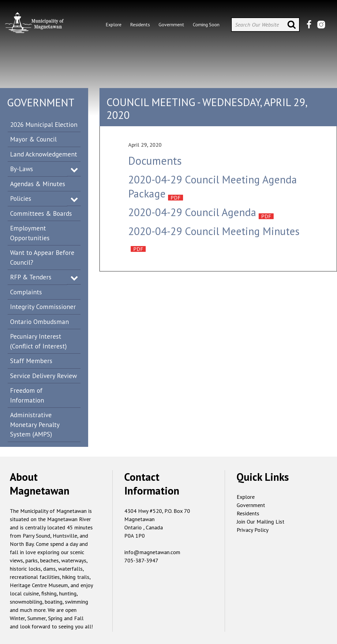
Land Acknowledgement (44, 154)
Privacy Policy (253, 530)
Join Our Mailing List (260, 522)
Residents (248, 513)
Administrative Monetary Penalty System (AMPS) (35, 425)
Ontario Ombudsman (39, 322)
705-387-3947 (141, 560)
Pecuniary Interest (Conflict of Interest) (38, 341)
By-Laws (22, 169)
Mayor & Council (33, 139)
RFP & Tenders (31, 277)
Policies (21, 199)
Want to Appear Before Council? (42, 258)
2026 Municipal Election (44, 125)
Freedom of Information (27, 395)
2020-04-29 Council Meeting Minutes (214, 231)
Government (251, 505)
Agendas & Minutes (38, 184)
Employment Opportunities (30, 233)
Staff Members (31, 361)
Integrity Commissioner (43, 307)
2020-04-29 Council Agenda (192, 212)
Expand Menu (74, 169)
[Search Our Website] (265, 25)
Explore (246, 497)
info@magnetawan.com (152, 552)
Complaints (26, 292)
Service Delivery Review (43, 376)
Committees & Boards (41, 213)
